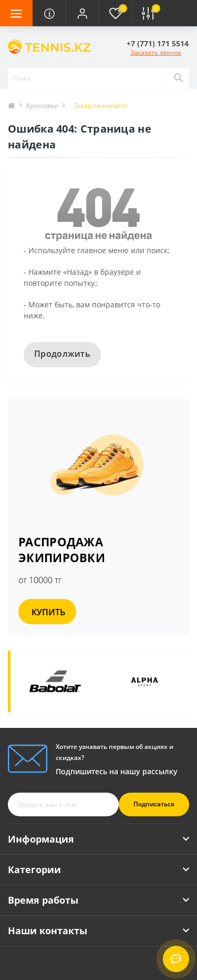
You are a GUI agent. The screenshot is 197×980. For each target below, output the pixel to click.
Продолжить (62, 354)
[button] (82, 13)
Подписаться (154, 804)
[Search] (178, 78)
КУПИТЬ (48, 612)
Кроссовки (42, 106)
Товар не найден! (101, 106)
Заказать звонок (156, 52)
